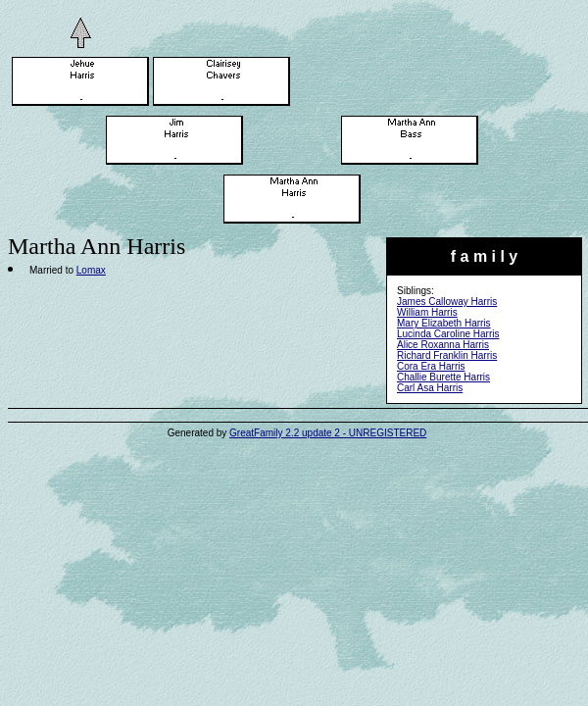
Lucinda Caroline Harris (448, 334)
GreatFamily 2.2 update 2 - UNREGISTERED (328, 433)
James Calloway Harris (447, 302)
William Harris (427, 312)
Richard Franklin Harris (447, 355)
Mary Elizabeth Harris (444, 323)
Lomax (91, 270)
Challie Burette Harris (443, 377)
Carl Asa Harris (430, 388)
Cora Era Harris (431, 366)
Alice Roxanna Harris (443, 345)
